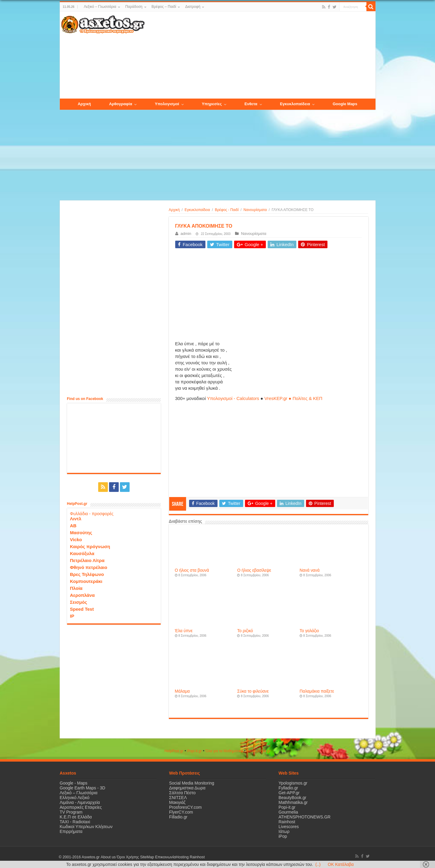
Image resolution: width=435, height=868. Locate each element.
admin (186, 234)
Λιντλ (76, 519)
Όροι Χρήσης (128, 857)
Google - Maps (74, 783)
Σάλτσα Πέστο (182, 793)
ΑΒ (73, 526)
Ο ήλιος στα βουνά (192, 570)
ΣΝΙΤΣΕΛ (178, 798)
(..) (318, 864)
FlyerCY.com (181, 812)
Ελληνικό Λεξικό (75, 798)
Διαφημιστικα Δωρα (187, 788)
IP (72, 616)
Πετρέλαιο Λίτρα (87, 560)
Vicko (76, 540)
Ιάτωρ (284, 831)
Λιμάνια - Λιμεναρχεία (80, 802)
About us (108, 857)
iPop (283, 836)
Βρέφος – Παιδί (164, 7)
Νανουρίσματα (255, 210)
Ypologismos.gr (293, 783)
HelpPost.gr (174, 751)
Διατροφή (193, 7)
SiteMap (147, 857)
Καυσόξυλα (82, 553)
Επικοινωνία (165, 857)
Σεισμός (79, 602)
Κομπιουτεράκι (86, 581)
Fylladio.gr (288, 788)
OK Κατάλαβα (341, 864)
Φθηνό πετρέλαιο (89, 567)
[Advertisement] (260, 55)
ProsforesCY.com (185, 807)
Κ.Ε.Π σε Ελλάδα (76, 817)
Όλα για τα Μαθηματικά (224, 751)
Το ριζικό (245, 631)
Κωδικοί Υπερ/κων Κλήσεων (86, 827)
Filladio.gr (178, 817)
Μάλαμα (182, 691)
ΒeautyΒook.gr (259, 751)
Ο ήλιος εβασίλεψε (254, 570)
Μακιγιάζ (177, 802)
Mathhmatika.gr (293, 802)
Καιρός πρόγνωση (90, 546)
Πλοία (76, 588)
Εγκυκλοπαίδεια (197, 210)
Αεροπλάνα (82, 595)
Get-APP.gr (289, 793)
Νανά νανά (310, 570)
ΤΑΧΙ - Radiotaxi (75, 822)
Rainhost (287, 822)
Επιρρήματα (71, 831)
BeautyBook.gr (292, 798)
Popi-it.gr (195, 751)
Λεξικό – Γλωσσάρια (100, 7)
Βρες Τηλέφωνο (87, 574)
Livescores (289, 827)
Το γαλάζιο (309, 631)
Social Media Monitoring (192, 783)
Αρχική (174, 210)
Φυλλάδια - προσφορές (92, 514)
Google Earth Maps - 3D (83, 788)
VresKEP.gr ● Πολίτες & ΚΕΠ (293, 398)
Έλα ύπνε (184, 631)
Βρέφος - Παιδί (227, 210)
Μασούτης (81, 533)
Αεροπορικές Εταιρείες (81, 807)
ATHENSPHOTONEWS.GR (304, 817)
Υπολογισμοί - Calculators (233, 398)
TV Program (71, 812)
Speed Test (82, 609)
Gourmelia (288, 812)
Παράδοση (134, 7)
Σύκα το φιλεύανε (253, 691)
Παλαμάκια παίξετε (317, 691)
